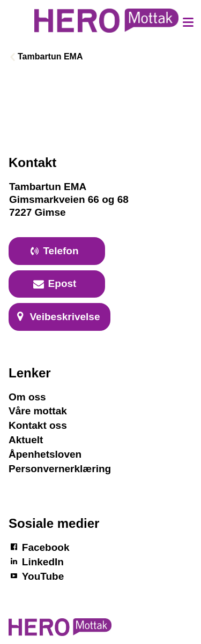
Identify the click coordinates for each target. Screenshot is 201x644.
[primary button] (57, 251)
